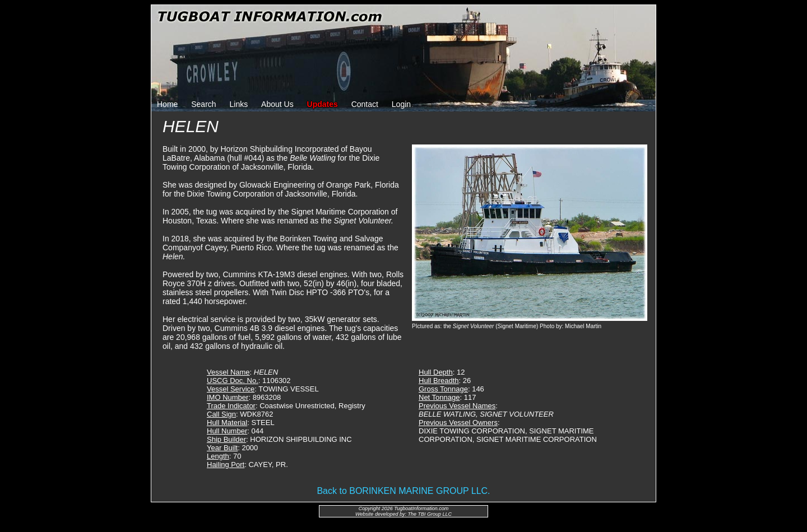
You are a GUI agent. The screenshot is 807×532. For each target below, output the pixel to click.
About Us (277, 104)
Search (203, 104)
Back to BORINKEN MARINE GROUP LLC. (403, 491)
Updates (323, 104)
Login (401, 104)
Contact (365, 104)
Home (167, 104)
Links (239, 104)
